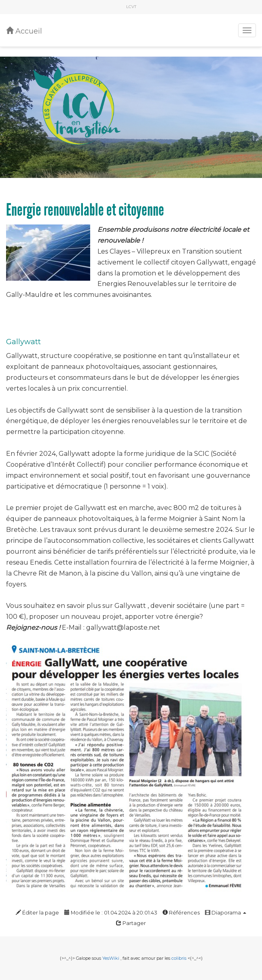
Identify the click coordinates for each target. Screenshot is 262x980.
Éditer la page (37, 913)
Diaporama (226, 913)
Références (181, 913)
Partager (131, 923)
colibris (179, 958)
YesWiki (111, 958)
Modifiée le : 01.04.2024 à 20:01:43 (111, 913)
